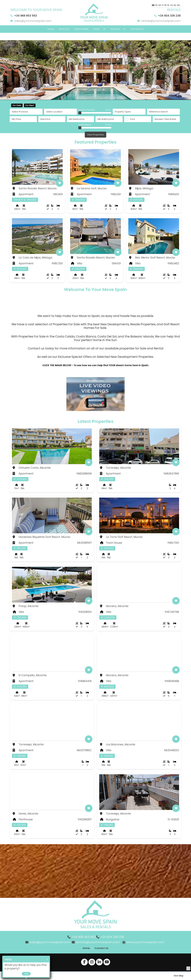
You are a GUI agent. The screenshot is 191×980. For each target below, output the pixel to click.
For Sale (17, 105)
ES (156, 5)
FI (163, 5)
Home (86, 948)
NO (179, 5)
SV (172, 5)
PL (168, 5)
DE (160, 5)
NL (175, 5)
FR (165, 5)
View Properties (95, 135)
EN (153, 5)
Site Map (179, 976)
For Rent (30, 105)
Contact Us (101, 948)
